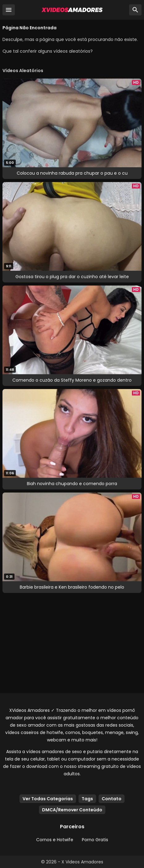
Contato (112, 799)
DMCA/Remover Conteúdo (72, 810)
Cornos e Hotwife (55, 840)
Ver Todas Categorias (48, 799)
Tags (87, 799)
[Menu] (9, 10)
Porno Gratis (95, 840)
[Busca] (135, 10)
